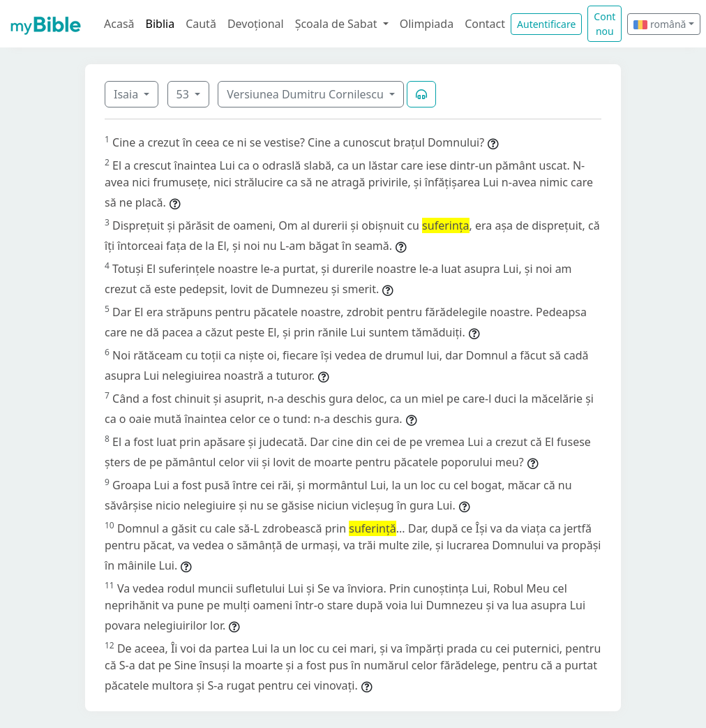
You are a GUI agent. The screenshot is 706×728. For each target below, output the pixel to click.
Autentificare (546, 24)
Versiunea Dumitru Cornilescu (307, 94)
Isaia (127, 94)
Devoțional (256, 24)
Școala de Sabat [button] (338, 24)
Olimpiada (427, 24)
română (660, 24)
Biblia (160, 24)
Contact (485, 24)
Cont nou (604, 24)
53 (184, 94)
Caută (201, 24)
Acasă (119, 24)
